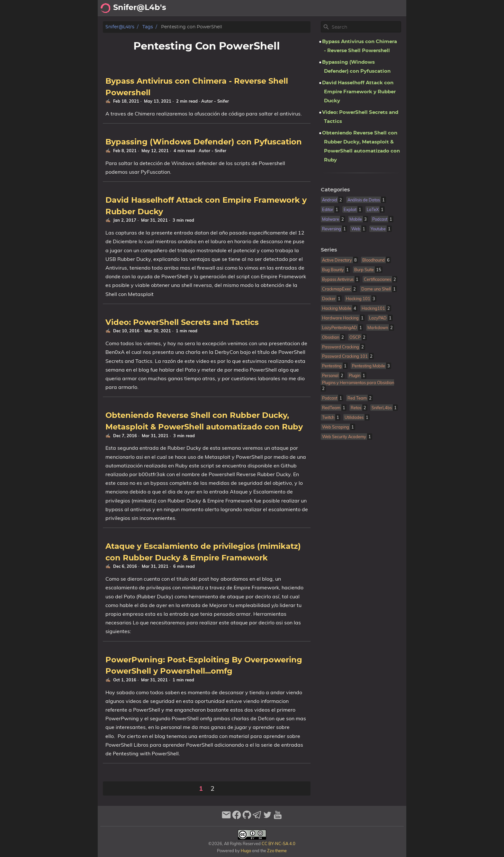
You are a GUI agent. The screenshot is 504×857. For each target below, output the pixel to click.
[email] (226, 818)
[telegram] (257, 818)
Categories (335, 190)
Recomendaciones (347, 8)
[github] (247, 818)
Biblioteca (390, 8)
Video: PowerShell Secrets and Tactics (182, 323)
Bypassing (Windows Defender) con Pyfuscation (204, 142)
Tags (148, 27)
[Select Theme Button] (254, 8)
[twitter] (267, 818)
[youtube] (278, 818)
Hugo (246, 851)
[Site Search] (366, 27)
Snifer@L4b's (120, 27)
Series (329, 250)
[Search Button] (238, 8)
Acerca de (278, 8)
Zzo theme (277, 851)
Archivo (307, 8)
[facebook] (237, 818)
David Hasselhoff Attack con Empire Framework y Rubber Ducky (359, 92)
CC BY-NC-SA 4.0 (278, 843)
